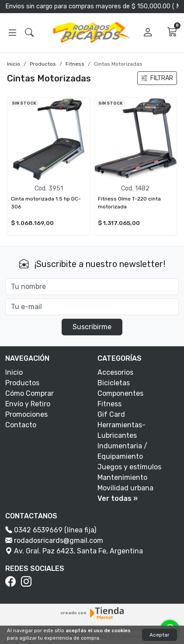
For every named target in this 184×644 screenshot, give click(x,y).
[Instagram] (28, 582)
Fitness (75, 64)
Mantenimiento (122, 477)
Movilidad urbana (125, 488)
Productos (43, 64)
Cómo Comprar (30, 393)
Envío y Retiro (28, 404)
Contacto (21, 425)
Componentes (120, 393)
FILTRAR (157, 78)
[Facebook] (12, 582)
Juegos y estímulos (129, 467)
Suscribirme (92, 327)
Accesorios (115, 372)
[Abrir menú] (12, 33)
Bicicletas (114, 383)
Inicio (14, 64)
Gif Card (111, 414)
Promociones (26, 414)
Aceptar (160, 635)
